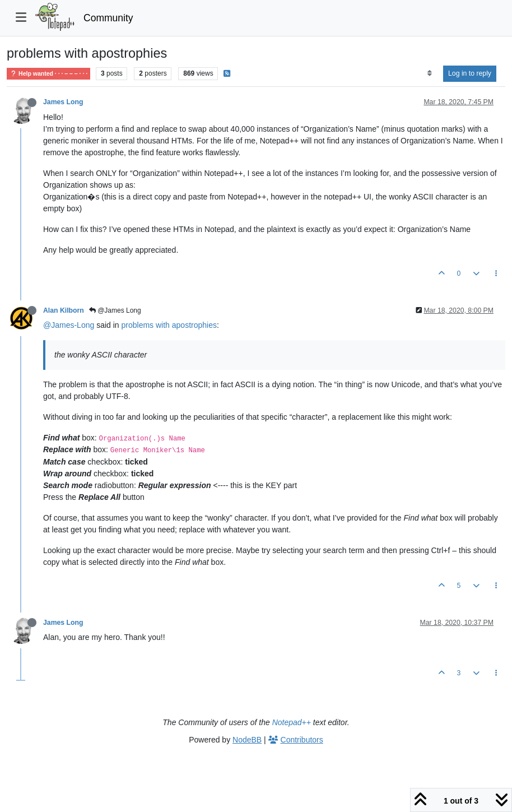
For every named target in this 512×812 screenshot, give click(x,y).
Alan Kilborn (64, 310)
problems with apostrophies (169, 325)
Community (108, 18)
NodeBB (247, 740)
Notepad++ (292, 722)
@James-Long (69, 325)
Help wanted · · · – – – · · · (48, 74)
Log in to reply (470, 73)
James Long (63, 102)
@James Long (115, 310)
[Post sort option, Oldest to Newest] (429, 73)
